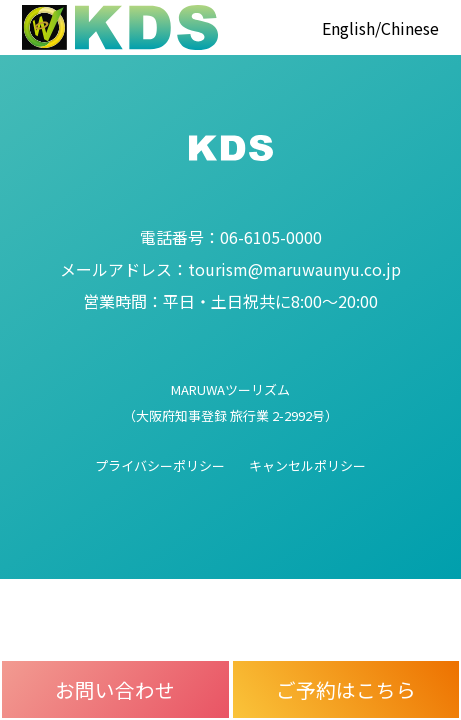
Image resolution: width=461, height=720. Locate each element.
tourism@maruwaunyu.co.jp (230, 269)
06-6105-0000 (231, 237)
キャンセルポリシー (307, 465)
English (348, 28)
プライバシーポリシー (160, 465)
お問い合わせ (115, 689)
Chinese (410, 28)
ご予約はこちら (346, 689)
